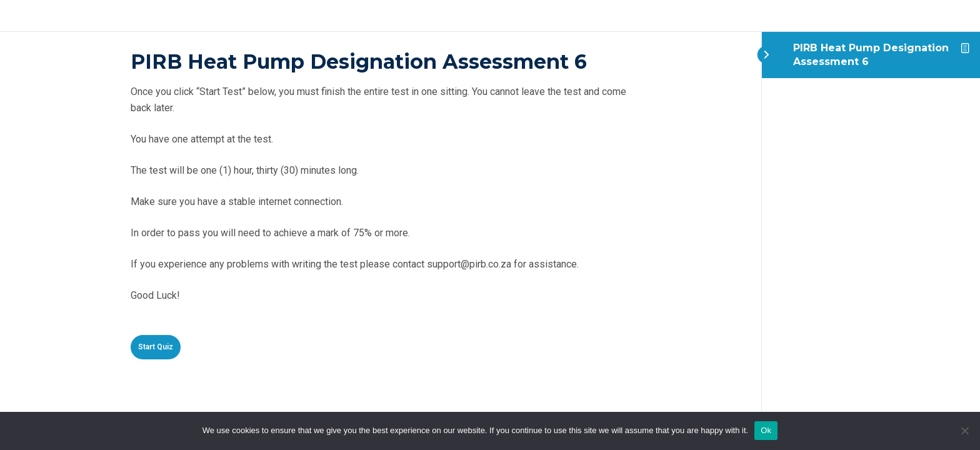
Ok (766, 430)
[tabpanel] (381, 204)
